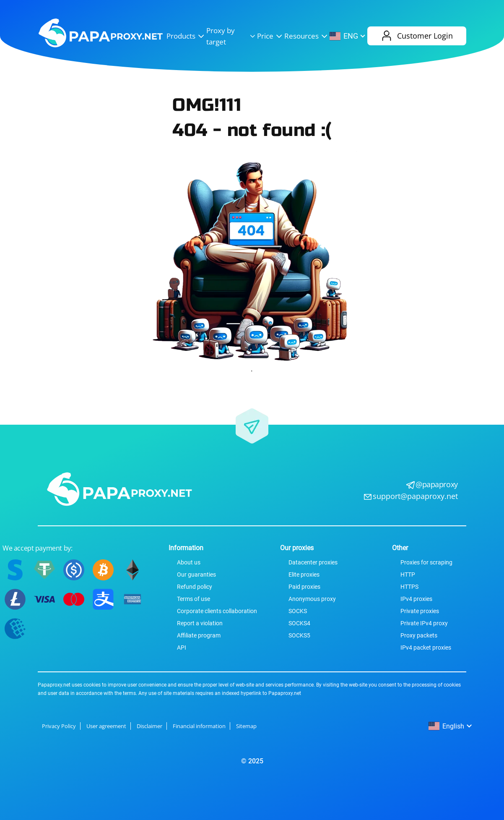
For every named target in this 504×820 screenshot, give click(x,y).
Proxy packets (419, 635)
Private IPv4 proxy (424, 623)
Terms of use (194, 599)
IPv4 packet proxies (426, 648)
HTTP (408, 575)
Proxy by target (232, 36)
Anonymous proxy (312, 599)
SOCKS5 (299, 635)
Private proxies (420, 611)
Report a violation (200, 623)
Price (271, 36)
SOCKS (298, 611)
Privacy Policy (59, 726)
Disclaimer (149, 726)
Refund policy (195, 587)
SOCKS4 (299, 623)
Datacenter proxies (313, 562)
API (182, 648)
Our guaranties (196, 575)
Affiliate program (199, 635)
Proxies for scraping (426, 562)
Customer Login (417, 36)
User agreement (106, 726)
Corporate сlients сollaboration (217, 611)
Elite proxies (304, 575)
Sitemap (246, 726)
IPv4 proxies (416, 599)
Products (186, 36)
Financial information (199, 726)
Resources (307, 36)
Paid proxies (304, 587)
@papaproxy (437, 484)
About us (189, 562)
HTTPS (409, 587)
